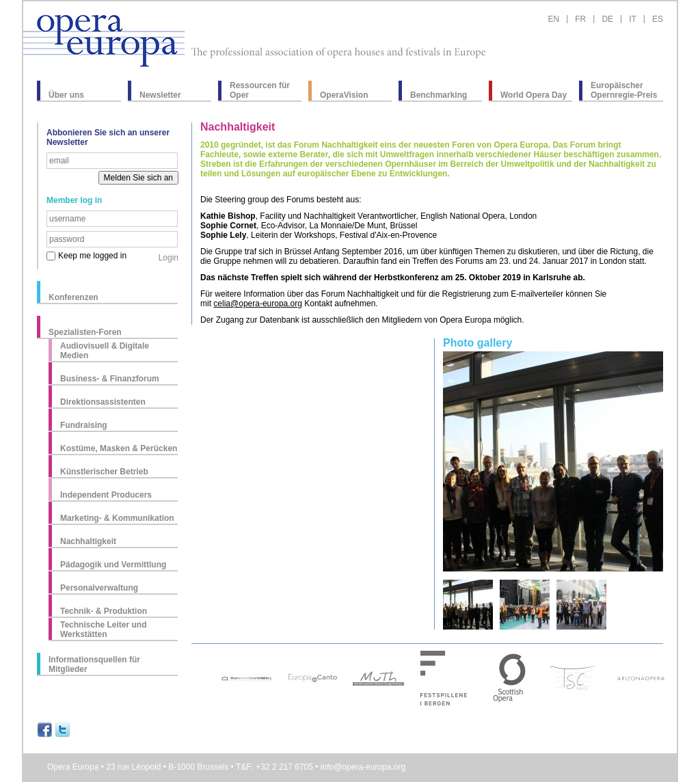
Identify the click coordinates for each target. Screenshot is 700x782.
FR (580, 19)
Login (169, 258)
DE (607, 19)
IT (633, 19)
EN (553, 19)
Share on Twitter (63, 730)
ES (658, 19)
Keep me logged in (92, 256)
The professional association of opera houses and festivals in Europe (338, 53)
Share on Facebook (45, 730)
